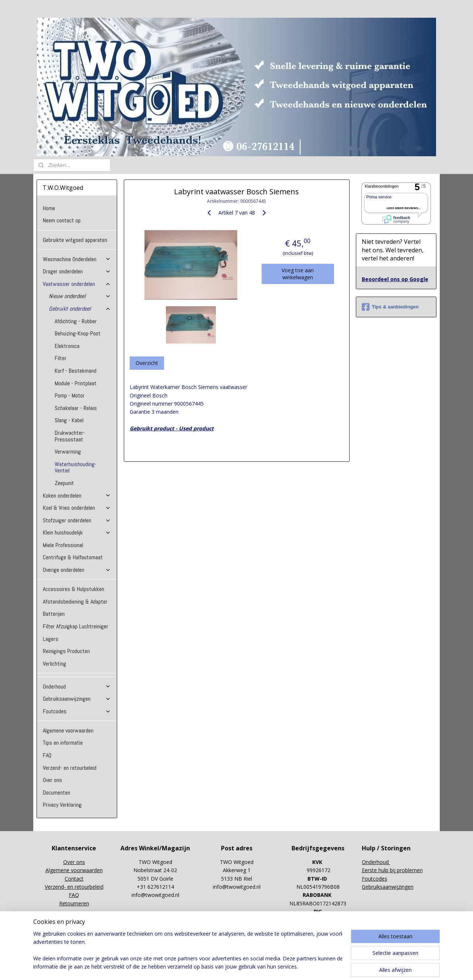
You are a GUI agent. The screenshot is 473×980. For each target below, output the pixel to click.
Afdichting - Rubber (76, 321)
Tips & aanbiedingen (390, 307)
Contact (74, 879)
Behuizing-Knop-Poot (78, 333)
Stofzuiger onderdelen (77, 520)
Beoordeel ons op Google (395, 279)
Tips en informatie (63, 743)
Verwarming (68, 452)
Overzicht (147, 363)
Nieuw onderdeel (80, 296)
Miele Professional (63, 545)
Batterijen (54, 614)
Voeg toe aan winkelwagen (298, 274)
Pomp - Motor (70, 395)
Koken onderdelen (77, 496)
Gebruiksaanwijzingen (77, 699)
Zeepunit (64, 483)
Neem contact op (62, 220)
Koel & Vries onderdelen (77, 508)
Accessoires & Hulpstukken (74, 589)
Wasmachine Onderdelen (77, 259)
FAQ (47, 755)
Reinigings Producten (66, 651)
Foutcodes (77, 711)
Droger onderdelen (77, 271)
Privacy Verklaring (62, 805)
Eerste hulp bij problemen (392, 870)
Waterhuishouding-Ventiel (76, 467)
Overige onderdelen (77, 570)
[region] (188, 951)
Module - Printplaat (76, 383)
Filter (61, 358)
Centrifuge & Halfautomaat (73, 557)
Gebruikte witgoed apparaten (75, 240)
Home (49, 208)
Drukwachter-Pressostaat (70, 436)
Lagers (51, 639)
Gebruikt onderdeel (80, 309)
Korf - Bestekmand (76, 371)
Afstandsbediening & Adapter (75, 602)
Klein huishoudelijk (77, 532)
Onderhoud (77, 687)
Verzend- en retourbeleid (70, 768)
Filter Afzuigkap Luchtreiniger (76, 626)
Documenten (57, 793)
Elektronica (67, 346)
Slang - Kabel (69, 420)
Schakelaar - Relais (76, 408)
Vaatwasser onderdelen (77, 284)
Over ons (52, 780)
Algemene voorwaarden (68, 730)
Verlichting (55, 664)
